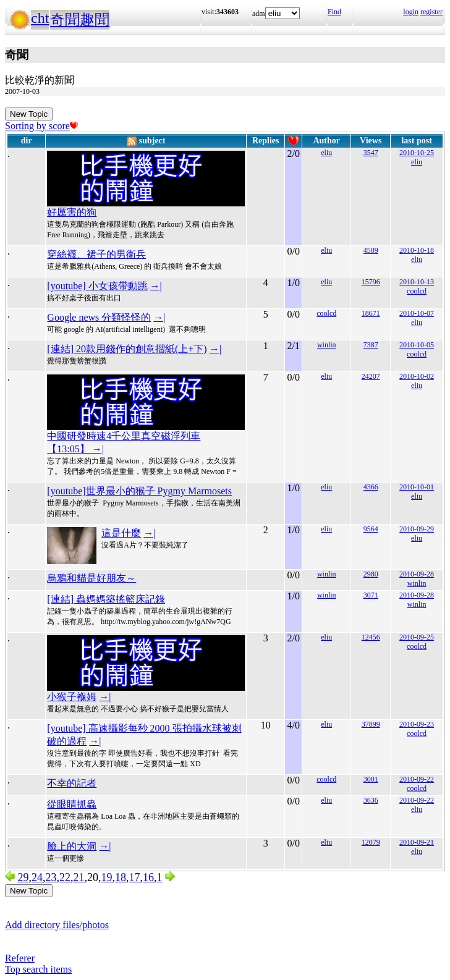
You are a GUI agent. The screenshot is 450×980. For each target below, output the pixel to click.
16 (148, 877)
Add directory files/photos (57, 925)
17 (135, 877)
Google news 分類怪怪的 (99, 317)
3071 (371, 595)
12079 (371, 842)
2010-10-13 (417, 282)
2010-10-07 (417, 313)
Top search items (38, 969)
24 (37, 877)
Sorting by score (41, 126)
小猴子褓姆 (72, 697)
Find (334, 12)
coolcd (417, 291)
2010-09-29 (417, 529)
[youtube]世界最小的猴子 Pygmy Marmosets (139, 491)
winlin (327, 345)
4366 (371, 487)
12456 (371, 637)
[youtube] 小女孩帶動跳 (97, 286)
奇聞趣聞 (80, 20)
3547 (371, 153)
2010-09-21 (417, 842)
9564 (371, 529)
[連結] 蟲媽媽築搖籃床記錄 (106, 599)
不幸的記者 (72, 783)
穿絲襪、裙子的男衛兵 (96, 254)
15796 (371, 282)
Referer (20, 958)
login (411, 12)
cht (40, 18)
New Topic (29, 114)
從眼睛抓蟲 (72, 804)
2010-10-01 (417, 487)
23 (51, 877)
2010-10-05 (417, 345)
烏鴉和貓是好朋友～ (91, 578)
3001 (371, 779)
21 (79, 877)
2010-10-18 (417, 250)
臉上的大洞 (72, 846)
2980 (371, 574)
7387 (371, 345)
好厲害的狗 (72, 212)
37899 (371, 724)
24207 (371, 376)
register (431, 12)
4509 (371, 250)
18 (121, 877)
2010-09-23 (417, 724)
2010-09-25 (417, 637)
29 (23, 877)
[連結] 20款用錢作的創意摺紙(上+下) (127, 349)
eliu (326, 153)
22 (65, 877)
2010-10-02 (417, 376)
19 (107, 877)
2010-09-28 (417, 574)
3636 (371, 800)
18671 (371, 313)
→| (156, 286)
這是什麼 (121, 533)
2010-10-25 (417, 153)
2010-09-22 (417, 779)
